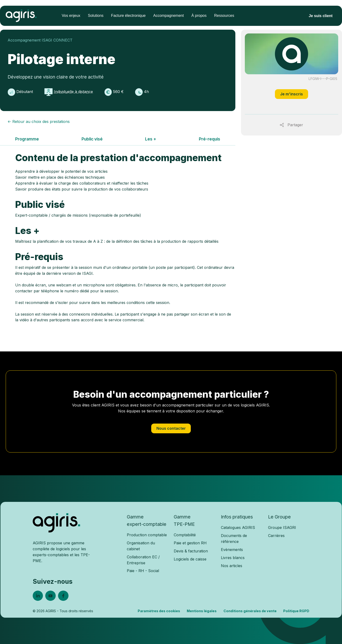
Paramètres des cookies (159, 611)
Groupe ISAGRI (282, 527)
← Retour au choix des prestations (39, 121)
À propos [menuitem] (199, 16)
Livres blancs (233, 558)
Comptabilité (185, 535)
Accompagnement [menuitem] (168, 16)
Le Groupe (279, 517)
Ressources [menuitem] (224, 16)
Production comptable (147, 535)
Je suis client (321, 16)
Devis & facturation (191, 551)
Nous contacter (171, 428)
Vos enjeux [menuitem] (71, 16)
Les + (151, 139)
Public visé (92, 139)
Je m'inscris (292, 94)
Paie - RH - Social (143, 571)
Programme (27, 139)
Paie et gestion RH (190, 543)
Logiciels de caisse (190, 559)
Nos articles (232, 566)
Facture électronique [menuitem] (128, 16)
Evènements (232, 550)
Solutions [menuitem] (96, 16)
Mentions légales (202, 611)
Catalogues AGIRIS (238, 527)
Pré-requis (210, 139)
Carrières (276, 536)
